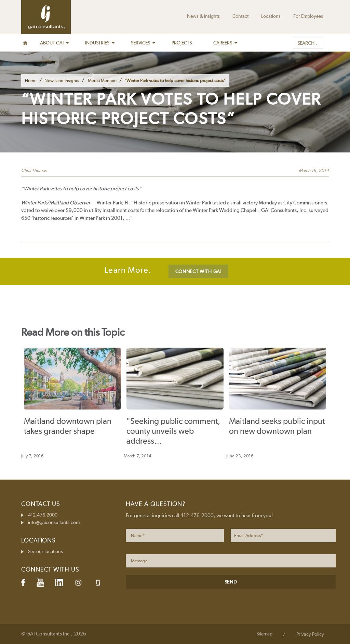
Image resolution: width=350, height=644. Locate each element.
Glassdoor (98, 583)
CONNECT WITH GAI (198, 271)
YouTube (40, 582)
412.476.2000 (43, 515)
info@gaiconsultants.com (54, 522)
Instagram (78, 583)
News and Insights (62, 80)
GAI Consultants (46, 17)
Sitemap (264, 634)
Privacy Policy (310, 634)
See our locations (45, 551)
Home (31, 80)
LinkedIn (59, 582)
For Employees (308, 16)
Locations (271, 16)
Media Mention (102, 80)
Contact (240, 16)
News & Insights (203, 16)
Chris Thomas (34, 170)
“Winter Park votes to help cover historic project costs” (81, 189)
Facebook (23, 582)
